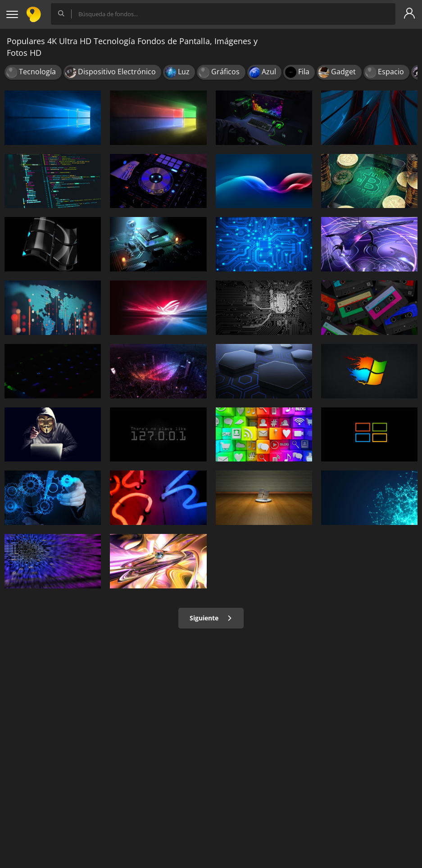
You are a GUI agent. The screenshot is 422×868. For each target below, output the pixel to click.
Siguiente (211, 618)
